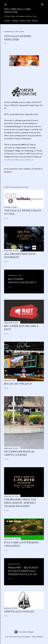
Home (7, 21)
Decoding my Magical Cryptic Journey (19, 453)
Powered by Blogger (24, 632)
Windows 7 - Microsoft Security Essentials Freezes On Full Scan (23, 571)
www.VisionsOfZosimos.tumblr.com (19, 160)
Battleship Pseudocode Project (22, 281)
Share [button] (22, 31)
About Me (25, 21)
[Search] (42, 4)
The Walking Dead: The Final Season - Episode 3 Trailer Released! (20, 503)
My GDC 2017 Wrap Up (18, 384)
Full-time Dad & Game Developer (17, 11)
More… (35, 21)
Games (15, 21)
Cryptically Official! (19, 611)
